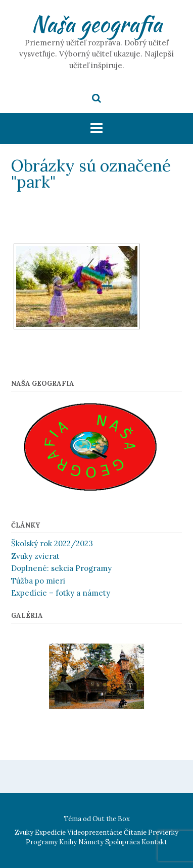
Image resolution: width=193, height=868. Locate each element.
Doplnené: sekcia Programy (61, 568)
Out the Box (111, 819)
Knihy (68, 842)
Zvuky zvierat (35, 556)
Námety (91, 842)
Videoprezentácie (95, 832)
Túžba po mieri (38, 581)
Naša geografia (97, 24)
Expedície (50, 832)
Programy (42, 842)
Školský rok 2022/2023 (52, 543)
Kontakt (154, 842)
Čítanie (135, 832)
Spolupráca (123, 842)
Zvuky (24, 832)
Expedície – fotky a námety (61, 593)
